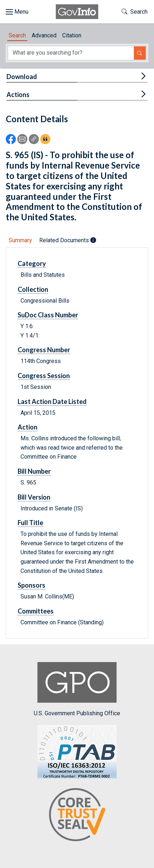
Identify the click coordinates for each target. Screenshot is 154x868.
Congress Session (44, 376)
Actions (18, 95)
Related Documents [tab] (68, 240)
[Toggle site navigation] (17, 12)
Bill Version (34, 497)
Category (32, 263)
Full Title (30, 523)
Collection (33, 289)
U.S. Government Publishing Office (77, 689)
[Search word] (71, 53)
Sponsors (31, 585)
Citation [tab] (72, 35)
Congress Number (44, 350)
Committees (36, 611)
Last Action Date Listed (52, 401)
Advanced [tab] (44, 35)
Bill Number (34, 471)
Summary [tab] (20, 240)
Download (22, 77)
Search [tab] (17, 35)
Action (28, 427)
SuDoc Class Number (48, 315)
